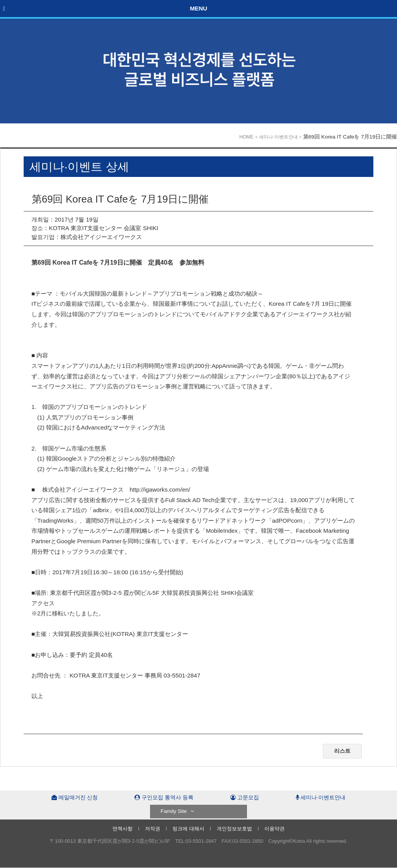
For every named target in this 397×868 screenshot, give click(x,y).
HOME (246, 137)
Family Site (177, 811)
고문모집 (245, 798)
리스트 (342, 751)
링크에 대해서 (188, 829)
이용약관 (274, 829)
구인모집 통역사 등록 (164, 798)
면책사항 (123, 829)
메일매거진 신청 (75, 798)
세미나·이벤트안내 (278, 137)
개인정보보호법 (234, 829)
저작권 (153, 829)
